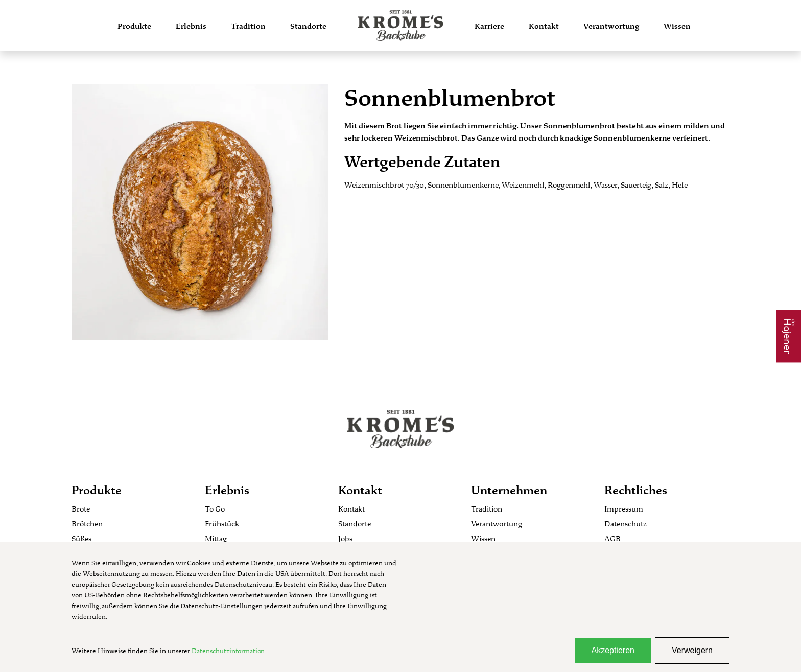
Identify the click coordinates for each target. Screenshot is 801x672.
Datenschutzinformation (228, 651)
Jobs (345, 538)
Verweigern (692, 650)
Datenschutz (626, 524)
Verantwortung (611, 26)
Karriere (489, 26)
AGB (612, 538)
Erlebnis (191, 26)
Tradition (248, 26)
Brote (81, 509)
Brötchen (87, 524)
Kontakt (544, 26)
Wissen (677, 26)
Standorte (308, 26)
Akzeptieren (613, 650)
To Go (215, 509)
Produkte (134, 26)
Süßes (81, 538)
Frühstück (222, 524)
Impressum (624, 509)
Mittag (216, 538)
